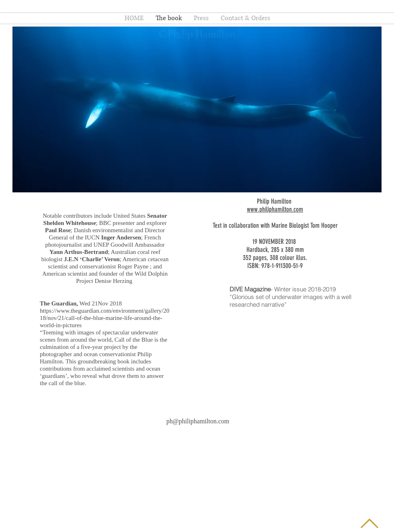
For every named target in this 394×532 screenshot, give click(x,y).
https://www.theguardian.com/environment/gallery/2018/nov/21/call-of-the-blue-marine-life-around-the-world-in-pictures (105, 318)
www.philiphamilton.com (275, 209)
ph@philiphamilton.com (198, 421)
